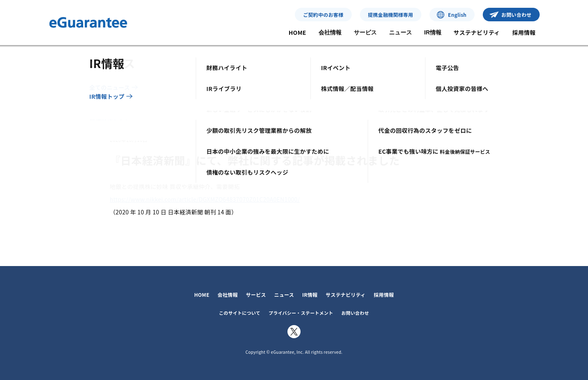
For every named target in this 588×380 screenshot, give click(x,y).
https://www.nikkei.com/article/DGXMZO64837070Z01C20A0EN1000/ (205, 199)
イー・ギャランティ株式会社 (88, 23)
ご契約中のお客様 (323, 15)
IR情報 (433, 32)
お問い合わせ (516, 15)
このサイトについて (240, 313)
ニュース (400, 32)
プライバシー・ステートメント (301, 313)
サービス (365, 32)
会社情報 (330, 32)
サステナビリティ (477, 32)
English (457, 15)
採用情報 (524, 32)
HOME (297, 32)
